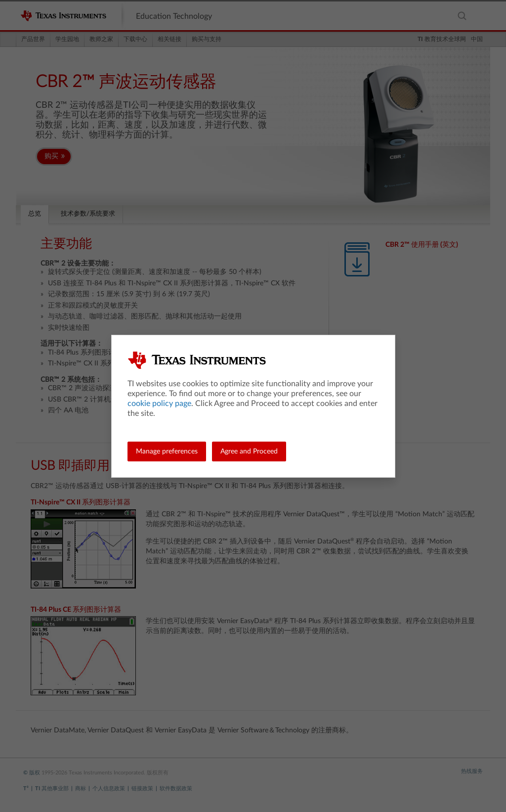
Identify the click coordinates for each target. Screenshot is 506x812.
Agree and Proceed (249, 451)
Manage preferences (167, 451)
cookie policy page (159, 404)
